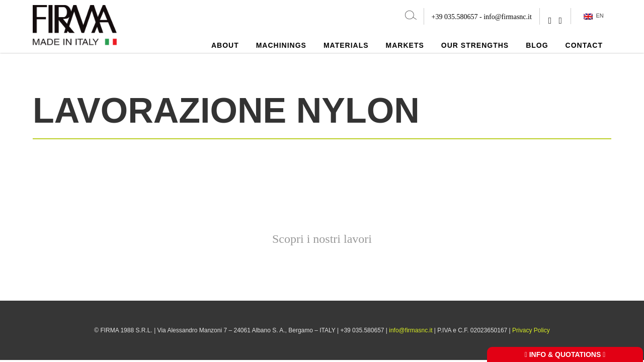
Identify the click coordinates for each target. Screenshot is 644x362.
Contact (584, 45)
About (225, 45)
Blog (537, 45)
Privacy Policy (531, 330)
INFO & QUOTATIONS (565, 354)
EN (593, 16)
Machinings (281, 45)
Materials (346, 45)
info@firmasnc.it (508, 17)
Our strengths (475, 45)
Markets (405, 45)
